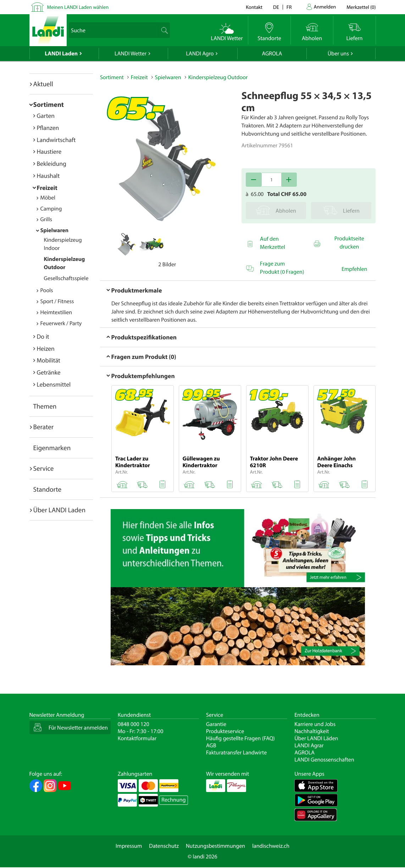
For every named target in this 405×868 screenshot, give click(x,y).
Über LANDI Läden (316, 738)
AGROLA (272, 54)
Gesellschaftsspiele (66, 278)
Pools (47, 290)
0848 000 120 (134, 724)
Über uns (338, 54)
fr (289, 7)
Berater (44, 427)
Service (44, 468)
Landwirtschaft (56, 140)
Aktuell (43, 84)
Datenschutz (164, 846)
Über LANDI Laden (60, 510)
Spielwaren (55, 230)
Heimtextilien (56, 312)
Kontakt (254, 7)
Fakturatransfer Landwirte (236, 753)
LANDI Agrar (309, 746)
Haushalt (48, 176)
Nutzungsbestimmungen (215, 846)
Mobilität (49, 360)
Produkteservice (225, 731)
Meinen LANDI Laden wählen (78, 7)
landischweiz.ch (271, 846)
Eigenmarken (52, 448)
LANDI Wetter (131, 54)
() (361, 7)
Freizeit (47, 188)
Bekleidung (52, 163)
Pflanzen (48, 128)
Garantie (216, 724)
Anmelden (325, 7)
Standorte (48, 489)
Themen (45, 406)
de (276, 7)
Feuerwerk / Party (61, 323)
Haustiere (49, 151)
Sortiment (49, 104)
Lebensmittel (54, 384)
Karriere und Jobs (315, 724)
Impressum (129, 846)
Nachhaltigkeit (312, 731)
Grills (46, 219)
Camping (51, 209)
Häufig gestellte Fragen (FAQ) (240, 738)
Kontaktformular (137, 738)
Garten (46, 116)
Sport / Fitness (57, 301)
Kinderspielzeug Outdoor (218, 77)
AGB (211, 746)
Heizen (46, 348)
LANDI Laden (61, 54)
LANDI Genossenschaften (324, 760)
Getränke (49, 372)
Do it (43, 336)
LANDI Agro (200, 54)
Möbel (48, 198)
